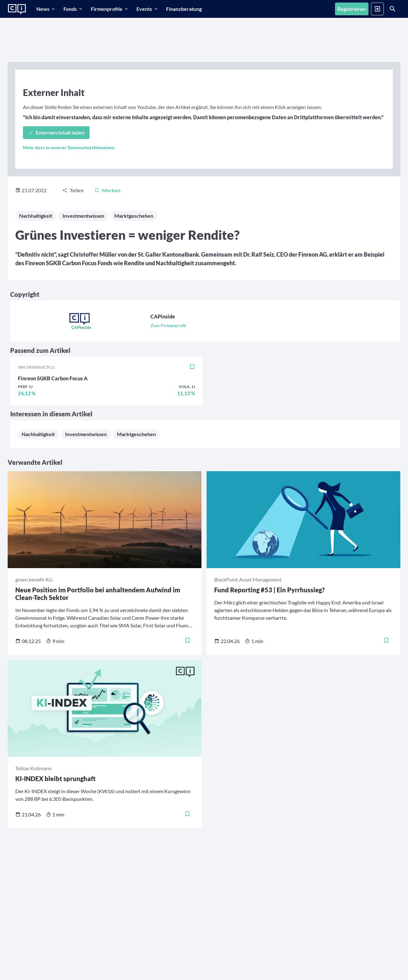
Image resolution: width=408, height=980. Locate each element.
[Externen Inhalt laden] (56, 133)
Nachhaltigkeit (36, 216)
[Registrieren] (352, 9)
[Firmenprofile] (110, 9)
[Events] (147, 9)
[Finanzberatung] (184, 9)
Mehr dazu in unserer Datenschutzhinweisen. (69, 147)
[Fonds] (73, 9)
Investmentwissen (83, 216)
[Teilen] (73, 190)
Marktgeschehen (134, 216)
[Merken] (107, 190)
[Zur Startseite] (17, 9)
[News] (46, 9)
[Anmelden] (377, 9)
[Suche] (393, 9)
